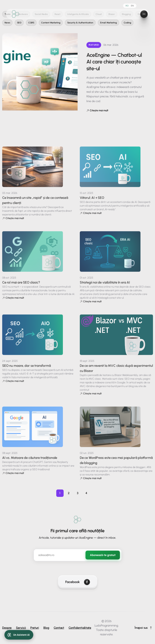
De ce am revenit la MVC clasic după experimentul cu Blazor (116, 373)
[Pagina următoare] (95, 493)
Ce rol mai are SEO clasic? (21, 287)
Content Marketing (51, 23)
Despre (7, 628)
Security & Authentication (80, 23)
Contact (59, 628)
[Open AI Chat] (19, 635)
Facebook (78, 582)
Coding (127, 23)
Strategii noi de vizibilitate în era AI (105, 287)
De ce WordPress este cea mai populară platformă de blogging (116, 465)
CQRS (31, 23)
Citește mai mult (97, 110)
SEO (19, 23)
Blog (46, 628)
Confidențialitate (80, 628)
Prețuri (35, 628)
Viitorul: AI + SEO (92, 202)
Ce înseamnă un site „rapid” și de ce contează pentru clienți (35, 205)
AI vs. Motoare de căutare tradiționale (30, 462)
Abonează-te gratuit (103, 555)
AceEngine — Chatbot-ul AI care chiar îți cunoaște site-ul (114, 62)
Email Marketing (108, 23)
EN (132, 6)
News (7, 23)
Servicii (21, 628)
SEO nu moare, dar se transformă (26, 370)
